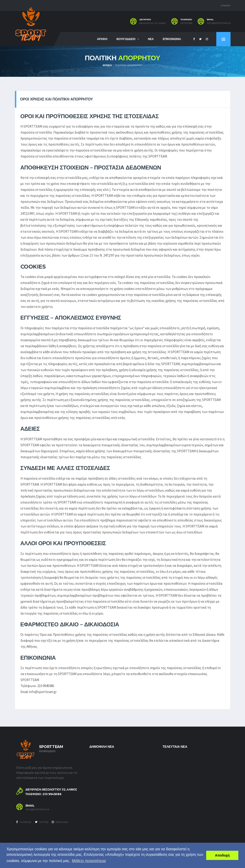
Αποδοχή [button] (222, 855)
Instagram (60, 822)
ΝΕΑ (151, 39)
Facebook (24, 822)
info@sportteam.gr (219, 23)
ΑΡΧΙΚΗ (102, 39)
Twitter (42, 822)
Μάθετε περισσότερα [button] (89, 861)
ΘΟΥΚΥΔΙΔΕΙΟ (126, 39)
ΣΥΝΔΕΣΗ (225, 5)
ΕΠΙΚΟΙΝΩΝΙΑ (172, 39)
